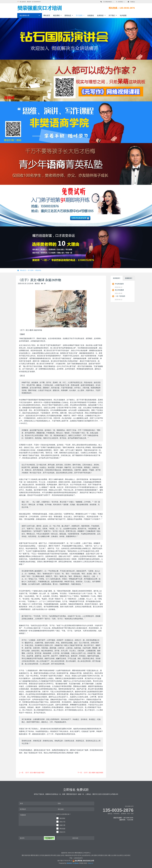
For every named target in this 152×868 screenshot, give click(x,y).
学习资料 (31, 270)
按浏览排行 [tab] (117, 278)
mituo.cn (90, 863)
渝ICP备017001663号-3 (65, 861)
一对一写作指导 (120, 296)
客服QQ (133, 2)
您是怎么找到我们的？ (64, 814)
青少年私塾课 (119, 290)
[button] (49, 838)
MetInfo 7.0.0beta (73, 863)
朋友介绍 (62, 822)
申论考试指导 (119, 284)
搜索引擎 (62, 825)
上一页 (32, 773)
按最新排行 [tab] (129, 278)
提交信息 (75, 838)
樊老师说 (38, 270)
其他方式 (62, 832)
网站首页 (47, 15)
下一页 (90, 773)
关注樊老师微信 (107, 2)
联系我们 (121, 2)
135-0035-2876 (118, 810)
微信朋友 (62, 818)
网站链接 (62, 829)
